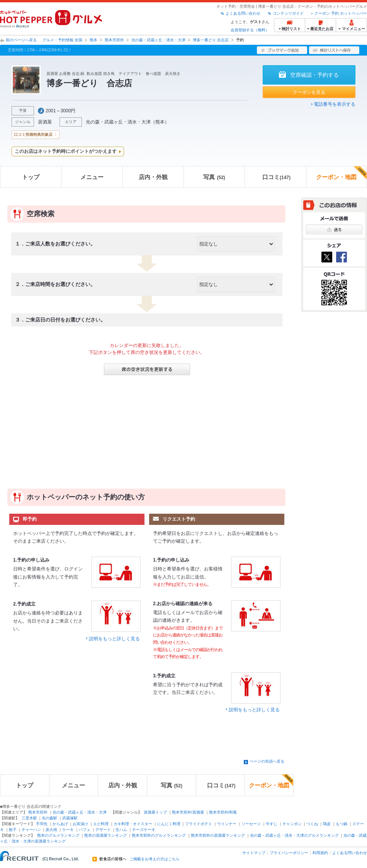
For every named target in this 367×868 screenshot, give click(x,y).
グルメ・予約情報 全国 (62, 40)
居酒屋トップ (155, 812)
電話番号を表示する (335, 104)
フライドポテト (199, 824)
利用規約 (320, 853)
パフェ (85, 830)
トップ (31, 177)
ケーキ (68, 830)
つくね (312, 824)
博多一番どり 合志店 (211, 40)
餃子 (13, 830)
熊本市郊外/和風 (223, 812)
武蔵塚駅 (70, 818)
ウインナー (227, 824)
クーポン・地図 (341, 173)
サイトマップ (254, 853)
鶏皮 (327, 824)
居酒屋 (45, 122)
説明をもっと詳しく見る (114, 639)
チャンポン (292, 824)
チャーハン (31, 830)
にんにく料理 (169, 824)
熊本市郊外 (114, 40)
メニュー (92, 177)
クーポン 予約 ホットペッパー (341, 13)
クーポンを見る (309, 92)
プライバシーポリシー (289, 853)
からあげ (60, 824)
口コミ (276, 177)
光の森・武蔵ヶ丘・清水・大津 (158, 40)
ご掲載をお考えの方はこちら (155, 859)
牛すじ (272, 824)
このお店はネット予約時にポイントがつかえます (66, 151)
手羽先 (42, 824)
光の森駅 (49, 818)
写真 (214, 177)
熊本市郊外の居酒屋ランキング (218, 835)
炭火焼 (51, 830)
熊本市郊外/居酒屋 (188, 812)
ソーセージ (251, 824)
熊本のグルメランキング (58, 835)
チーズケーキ (144, 830)
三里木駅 (29, 818)
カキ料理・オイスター (133, 824)
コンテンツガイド (288, 13)
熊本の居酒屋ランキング (105, 835)
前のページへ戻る (21, 40)
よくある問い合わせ (243, 13)
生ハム (121, 830)
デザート (103, 830)
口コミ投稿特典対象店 (33, 135)
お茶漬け (80, 824)
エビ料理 (101, 824)
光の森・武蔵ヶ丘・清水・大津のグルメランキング (294, 835)
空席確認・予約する (314, 75)
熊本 (93, 40)
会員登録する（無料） (250, 30)
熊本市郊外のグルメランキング (159, 835)
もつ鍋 (342, 824)
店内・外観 (153, 177)
